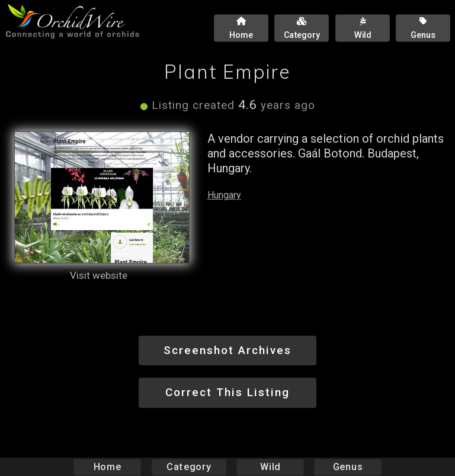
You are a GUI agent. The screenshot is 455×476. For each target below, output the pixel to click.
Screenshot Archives (227, 350)
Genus (347, 467)
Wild (270, 467)
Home (108, 467)
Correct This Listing (227, 392)
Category (189, 467)
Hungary (224, 195)
